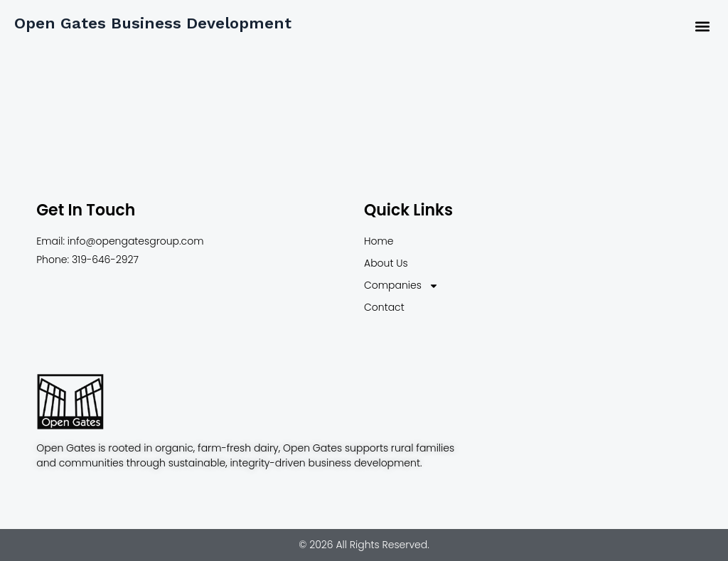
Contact (384, 307)
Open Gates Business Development (153, 23)
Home (379, 241)
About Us (386, 263)
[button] (702, 26)
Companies (401, 285)
